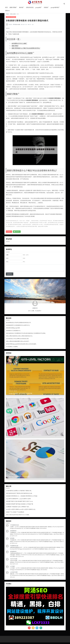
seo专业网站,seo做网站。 (12, 348)
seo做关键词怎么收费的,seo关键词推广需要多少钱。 (19, 492)
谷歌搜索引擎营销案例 (11, 18)
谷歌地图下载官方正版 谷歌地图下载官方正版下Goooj (19, 503)
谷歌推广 (46, 7)
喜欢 (9, 232)
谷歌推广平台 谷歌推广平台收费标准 (15, 513)
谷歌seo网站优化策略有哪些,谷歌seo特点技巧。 (18, 343)
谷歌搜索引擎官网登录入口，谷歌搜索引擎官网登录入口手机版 (22, 497)
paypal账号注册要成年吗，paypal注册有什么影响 (18, 500)
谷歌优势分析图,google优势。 (13, 329)
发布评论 (17, 232)
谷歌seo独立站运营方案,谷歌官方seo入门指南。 (18, 516)
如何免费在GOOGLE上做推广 (20, 44)
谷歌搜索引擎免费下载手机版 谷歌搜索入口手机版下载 (19, 505)
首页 (6, 7)
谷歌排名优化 (30, 7)
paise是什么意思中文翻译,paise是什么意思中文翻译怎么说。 (21, 511)
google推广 (39, 7)
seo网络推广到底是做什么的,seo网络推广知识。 (18, 508)
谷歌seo (7, 11)
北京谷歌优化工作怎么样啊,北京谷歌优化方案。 (18, 340)
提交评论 (10, 275)
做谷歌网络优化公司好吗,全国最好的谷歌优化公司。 (19, 324)
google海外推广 (55, 7)
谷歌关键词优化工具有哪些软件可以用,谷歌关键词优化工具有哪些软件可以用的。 (26, 335)
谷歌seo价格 (13, 15)
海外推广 (22, 7)
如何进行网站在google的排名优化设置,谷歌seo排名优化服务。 (22, 345)
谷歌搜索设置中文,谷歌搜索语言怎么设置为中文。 (18, 327)
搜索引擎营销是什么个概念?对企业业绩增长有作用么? (26, 49)
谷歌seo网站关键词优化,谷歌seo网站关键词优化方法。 (20, 337)
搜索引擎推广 (13, 7)
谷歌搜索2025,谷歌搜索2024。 (14, 332)
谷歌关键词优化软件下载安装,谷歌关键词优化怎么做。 (19, 495)
